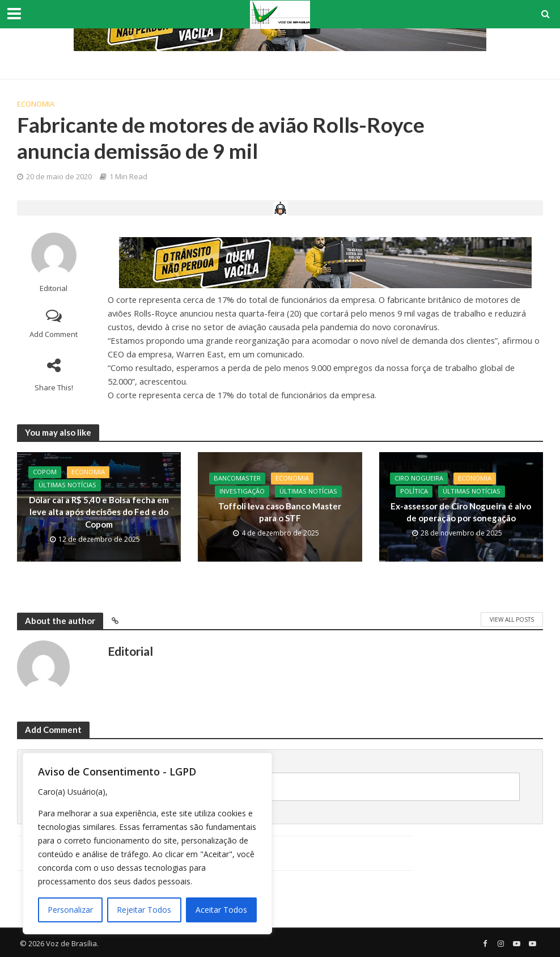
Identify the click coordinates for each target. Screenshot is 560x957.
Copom (45, 472)
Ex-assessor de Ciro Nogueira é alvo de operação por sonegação (461, 512)
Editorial (54, 288)
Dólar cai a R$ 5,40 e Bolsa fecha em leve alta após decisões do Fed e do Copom (99, 512)
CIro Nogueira (419, 478)
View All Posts (512, 619)
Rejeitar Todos (144, 910)
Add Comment (54, 334)
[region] (147, 844)
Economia (36, 104)
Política (414, 492)
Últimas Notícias (67, 485)
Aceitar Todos (221, 910)
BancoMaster (237, 478)
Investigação (242, 492)
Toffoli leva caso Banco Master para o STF (280, 512)
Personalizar (70, 910)
